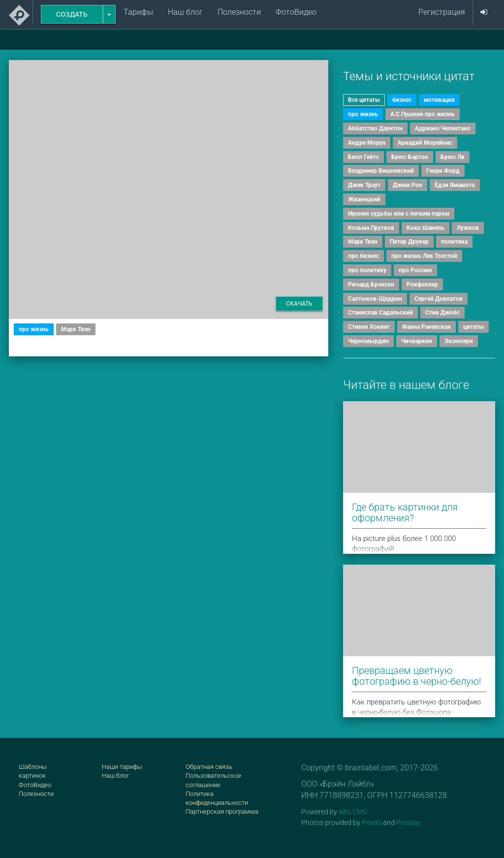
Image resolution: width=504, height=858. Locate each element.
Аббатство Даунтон (375, 128)
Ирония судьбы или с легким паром (399, 214)
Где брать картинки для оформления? (405, 512)
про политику (367, 270)
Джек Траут (364, 185)
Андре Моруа (367, 143)
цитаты (473, 327)
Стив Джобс (442, 313)
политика (454, 242)
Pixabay (409, 823)
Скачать (299, 304)
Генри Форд (443, 171)
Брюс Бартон (410, 157)
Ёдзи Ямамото (455, 185)
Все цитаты (364, 100)
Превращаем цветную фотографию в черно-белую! (417, 676)
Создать (72, 14)
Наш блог (185, 12)
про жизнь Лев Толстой (424, 256)
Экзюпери (459, 341)
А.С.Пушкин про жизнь (423, 114)
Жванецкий (364, 199)
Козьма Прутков (371, 228)
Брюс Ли (453, 157)
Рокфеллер (422, 285)
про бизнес (363, 256)
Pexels (372, 823)
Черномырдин (368, 341)
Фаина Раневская (426, 327)
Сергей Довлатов (439, 299)
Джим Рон (408, 185)
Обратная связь (209, 767)
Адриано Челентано (443, 128)
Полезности (239, 12)
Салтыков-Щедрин (375, 299)
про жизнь (34, 329)
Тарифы (138, 12)
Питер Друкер (409, 242)
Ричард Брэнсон (371, 285)
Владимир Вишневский (381, 171)
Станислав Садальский (380, 313)
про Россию (415, 270)
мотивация (439, 100)
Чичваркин (417, 341)
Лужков (468, 228)
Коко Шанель (425, 228)
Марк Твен (76, 329)
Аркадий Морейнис (425, 143)
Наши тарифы (122, 767)
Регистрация (442, 12)
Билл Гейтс (363, 157)
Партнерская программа (222, 811)
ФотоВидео (296, 12)
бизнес (402, 100)
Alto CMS (353, 812)
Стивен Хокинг (369, 327)
